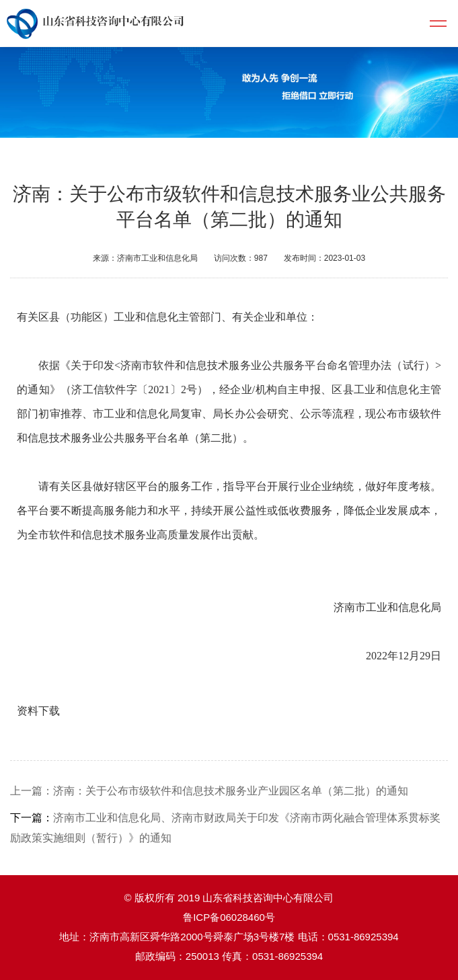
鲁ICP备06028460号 (229, 917)
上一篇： (32, 791)
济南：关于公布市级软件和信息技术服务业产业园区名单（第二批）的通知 (231, 791)
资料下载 (38, 711)
